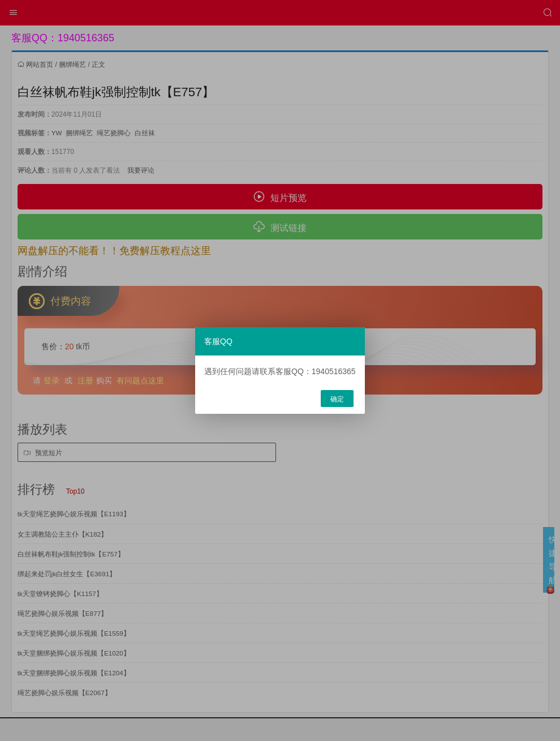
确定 (337, 399)
